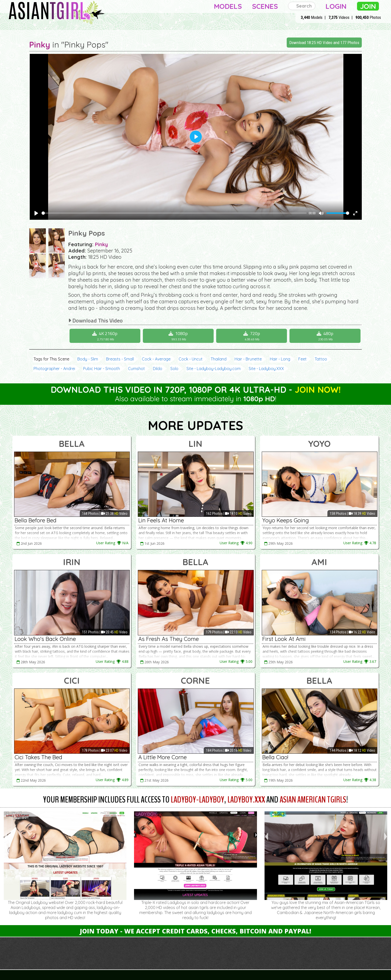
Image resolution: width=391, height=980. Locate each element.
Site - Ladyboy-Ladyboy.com (214, 369)
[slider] (174, 213)
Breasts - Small (120, 359)
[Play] (36, 213)
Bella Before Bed (36, 520)
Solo (174, 369)
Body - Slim (88, 359)
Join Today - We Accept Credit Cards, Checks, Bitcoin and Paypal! (195, 931)
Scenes (265, 6)
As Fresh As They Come (169, 639)
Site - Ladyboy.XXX (266, 369)
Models (228, 6)
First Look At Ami (284, 639)
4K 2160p (106, 336)
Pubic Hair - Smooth (102, 369)
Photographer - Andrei (54, 369)
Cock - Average (156, 359)
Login (336, 6)
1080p (179, 336)
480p (325, 336)
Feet (302, 359)
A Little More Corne (162, 757)
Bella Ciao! (275, 757)
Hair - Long (280, 359)
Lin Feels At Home (161, 520)
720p (252, 336)
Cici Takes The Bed (38, 757)
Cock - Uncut (191, 359)
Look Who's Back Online (45, 639)
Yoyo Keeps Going (286, 520)
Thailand (219, 359)
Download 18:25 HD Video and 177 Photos (324, 43)
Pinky (40, 45)
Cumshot (136, 369)
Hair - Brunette (248, 359)
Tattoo (321, 359)
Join (368, 6)
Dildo (158, 369)
